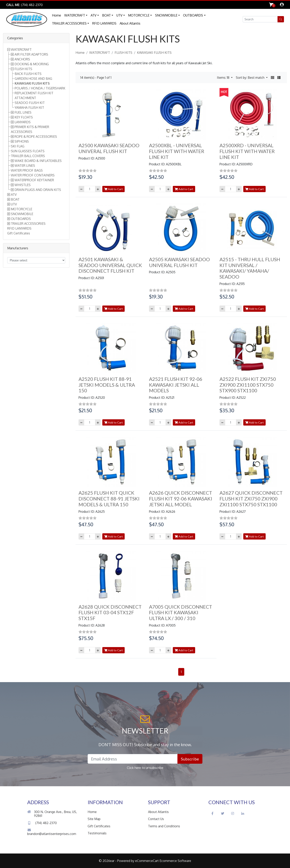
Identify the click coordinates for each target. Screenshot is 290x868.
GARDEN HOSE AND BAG (33, 79)
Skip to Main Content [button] (65, 5)
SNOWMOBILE (166, 15)
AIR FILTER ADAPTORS (31, 54)
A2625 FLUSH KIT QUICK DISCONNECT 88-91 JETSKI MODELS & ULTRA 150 (109, 499)
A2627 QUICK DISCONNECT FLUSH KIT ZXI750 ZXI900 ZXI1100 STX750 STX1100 (251, 499)
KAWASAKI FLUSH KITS (32, 83)
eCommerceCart (147, 861)
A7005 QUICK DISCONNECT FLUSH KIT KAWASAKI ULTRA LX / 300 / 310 (181, 613)
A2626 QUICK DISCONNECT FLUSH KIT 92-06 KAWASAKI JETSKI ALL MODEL (181, 499)
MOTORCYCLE (139, 15)
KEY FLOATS (24, 117)
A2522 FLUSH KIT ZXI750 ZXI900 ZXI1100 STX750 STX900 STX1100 (248, 385)
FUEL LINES (23, 112)
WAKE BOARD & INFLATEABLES (38, 161)
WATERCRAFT (75, 15)
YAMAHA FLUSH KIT (29, 108)
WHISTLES (23, 185)
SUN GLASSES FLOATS (28, 151)
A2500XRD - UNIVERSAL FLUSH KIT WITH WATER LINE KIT (247, 151)
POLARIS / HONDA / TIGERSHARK (40, 88)
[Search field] (260, 19)
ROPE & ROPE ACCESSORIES (36, 137)
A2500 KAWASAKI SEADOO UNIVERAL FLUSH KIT (109, 148)
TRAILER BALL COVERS (28, 156)
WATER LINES (25, 166)
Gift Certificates (19, 233)
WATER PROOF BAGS (27, 170)
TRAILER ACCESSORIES (69, 23)
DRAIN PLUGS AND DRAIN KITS (38, 190)
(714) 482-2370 (42, 823)
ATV (94, 15)
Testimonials (97, 833)
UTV (119, 15)
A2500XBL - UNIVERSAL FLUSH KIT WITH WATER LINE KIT (177, 151)
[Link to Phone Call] (24, 5)
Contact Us (156, 819)
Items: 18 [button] (224, 78)
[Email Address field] (133, 759)
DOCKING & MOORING (32, 64)
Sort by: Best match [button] (251, 78)
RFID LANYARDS (104, 23)
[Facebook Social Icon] (212, 813)
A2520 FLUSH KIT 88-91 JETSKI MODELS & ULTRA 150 (107, 385)
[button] (281, 19)
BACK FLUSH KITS (28, 74)
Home (56, 15)
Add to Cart (113, 189)
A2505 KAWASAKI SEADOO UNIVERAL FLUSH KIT (179, 262)
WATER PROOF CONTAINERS (33, 175)
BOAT (106, 15)
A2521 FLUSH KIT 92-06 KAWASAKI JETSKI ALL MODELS (176, 385)
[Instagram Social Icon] (233, 813)
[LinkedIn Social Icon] (243, 813)
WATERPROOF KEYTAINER (34, 180)
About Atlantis (130, 23)
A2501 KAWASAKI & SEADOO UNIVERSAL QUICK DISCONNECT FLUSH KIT (110, 265)
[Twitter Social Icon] (223, 813)
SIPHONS (22, 141)
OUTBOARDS (193, 15)
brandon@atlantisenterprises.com (52, 832)
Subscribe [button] (190, 759)
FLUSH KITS (23, 69)
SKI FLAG (18, 146)
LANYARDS (23, 122)
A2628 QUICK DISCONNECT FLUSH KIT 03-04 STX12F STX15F (110, 613)
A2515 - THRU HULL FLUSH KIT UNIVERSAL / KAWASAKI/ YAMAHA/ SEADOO (250, 268)
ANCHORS (22, 59)
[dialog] (282, 5)
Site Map (94, 819)
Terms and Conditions (164, 826)
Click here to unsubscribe (145, 768)
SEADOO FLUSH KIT (30, 103)
